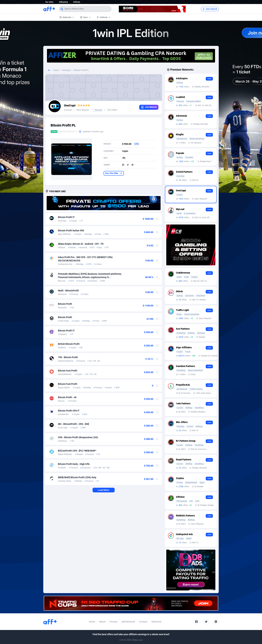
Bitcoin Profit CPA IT (69, 411)
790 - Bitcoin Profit (68, 357)
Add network (210, 9)
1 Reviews (98, 110)
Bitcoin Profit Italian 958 (71, 231)
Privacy (114, 622)
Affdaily (77, 2)
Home (56, 70)
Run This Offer (114, 173)
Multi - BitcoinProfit (68, 291)
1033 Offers (112, 110)
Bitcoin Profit (65, 304)
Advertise (156, 622)
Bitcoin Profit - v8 (67, 397)
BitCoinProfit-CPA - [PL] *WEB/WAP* (77, 451)
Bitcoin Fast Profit (68, 371)
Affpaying (63, 2)
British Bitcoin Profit (69, 344)
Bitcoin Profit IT (66, 217)
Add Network (128, 622)
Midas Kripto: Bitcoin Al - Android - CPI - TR (81, 244)
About (102, 622)
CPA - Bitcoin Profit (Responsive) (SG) (78, 437)
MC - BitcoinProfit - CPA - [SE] (74, 424)
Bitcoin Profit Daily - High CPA (74, 464)
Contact (143, 622)
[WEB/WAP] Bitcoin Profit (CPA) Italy (77, 477)
